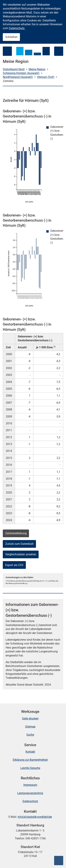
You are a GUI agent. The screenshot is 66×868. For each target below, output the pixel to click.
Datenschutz (30, 801)
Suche (30, 735)
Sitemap (30, 727)
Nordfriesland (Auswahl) (18, 77)
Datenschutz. (17, 28)
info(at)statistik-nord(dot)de (35, 817)
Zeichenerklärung (16, 533)
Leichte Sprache (30, 768)
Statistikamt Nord (14, 69)
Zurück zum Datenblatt (19, 544)
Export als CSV (14, 565)
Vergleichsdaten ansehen (21, 554)
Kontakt (30, 752)
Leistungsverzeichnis (30, 793)
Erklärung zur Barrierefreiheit (30, 760)
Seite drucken (30, 719)
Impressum (30, 785)
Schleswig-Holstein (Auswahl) (21, 73)
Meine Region (37, 69)
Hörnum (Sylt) (46, 77)
